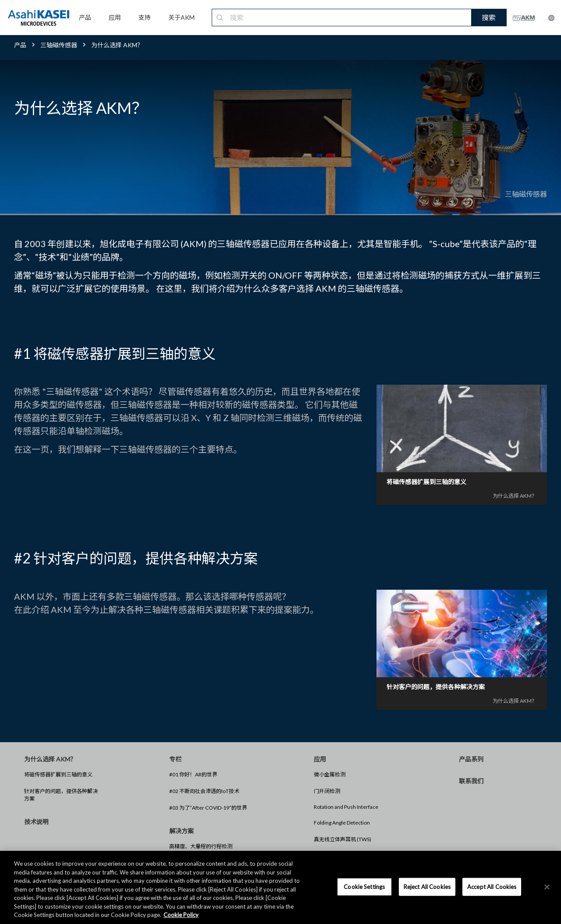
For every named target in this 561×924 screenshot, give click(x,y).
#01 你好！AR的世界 (193, 774)
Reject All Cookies (427, 886)
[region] (280, 887)
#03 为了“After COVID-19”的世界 (208, 808)
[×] (547, 887)
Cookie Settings (364, 886)
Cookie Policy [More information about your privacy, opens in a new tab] (181, 915)
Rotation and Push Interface (346, 807)
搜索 (489, 17)
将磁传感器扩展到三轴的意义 (58, 774)
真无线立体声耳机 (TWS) (343, 839)
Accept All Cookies (492, 886)
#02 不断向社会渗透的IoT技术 (204, 791)
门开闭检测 (327, 791)
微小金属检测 (330, 774)
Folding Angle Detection (342, 823)
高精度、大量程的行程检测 (201, 846)
